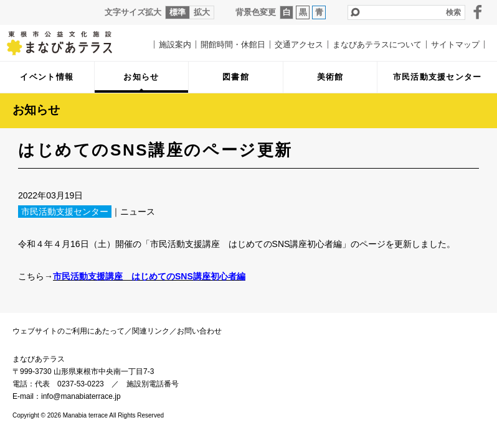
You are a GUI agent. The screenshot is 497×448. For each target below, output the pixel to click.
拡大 (202, 12)
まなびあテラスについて (377, 44)
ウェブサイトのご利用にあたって (69, 331)
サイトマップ (455, 44)
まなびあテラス (69, 43)
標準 (177, 12)
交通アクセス (299, 44)
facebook (478, 12)
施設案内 (175, 44)
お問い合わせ (199, 331)
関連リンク (151, 331)
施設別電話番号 (153, 384)
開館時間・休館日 (233, 44)
